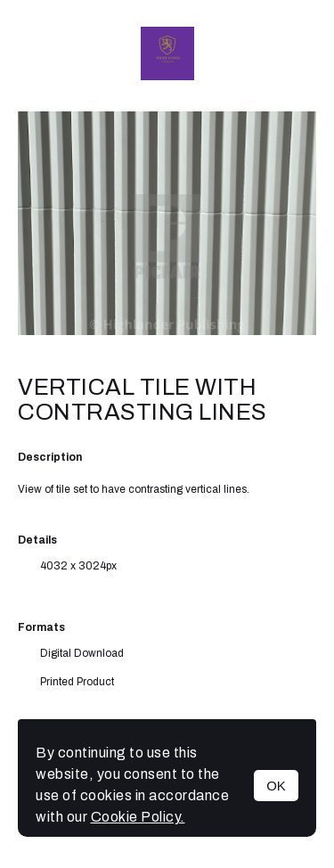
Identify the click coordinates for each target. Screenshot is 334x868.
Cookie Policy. (138, 817)
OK (276, 786)
